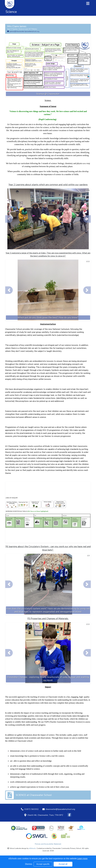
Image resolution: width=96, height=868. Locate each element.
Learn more (82, 859)
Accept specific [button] (43, 864)
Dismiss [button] (29, 864)
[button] (9, 219)
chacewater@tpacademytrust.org (60, 809)
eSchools (32, 848)
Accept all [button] (63, 864)
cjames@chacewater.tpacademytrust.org (23, 31)
